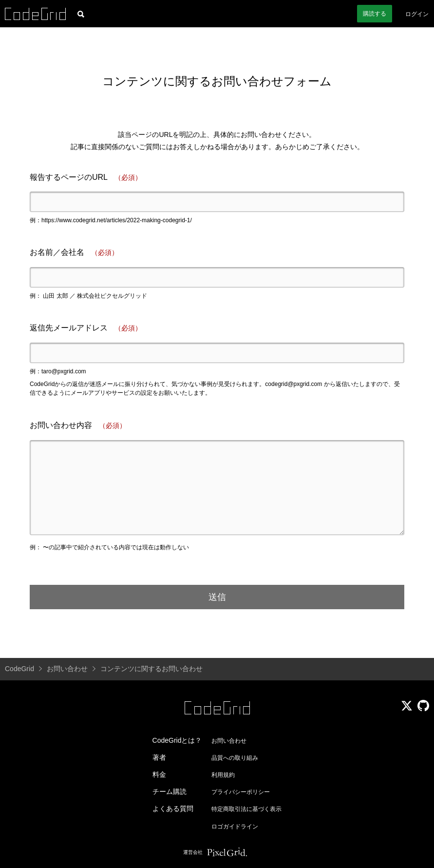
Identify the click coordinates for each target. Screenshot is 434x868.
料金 (159, 774)
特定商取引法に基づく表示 (246, 809)
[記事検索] (81, 14)
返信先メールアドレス (86, 328)
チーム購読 (170, 791)
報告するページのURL (86, 178)
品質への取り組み (235, 758)
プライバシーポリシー (241, 792)
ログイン (417, 14)
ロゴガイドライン (235, 827)
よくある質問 (173, 809)
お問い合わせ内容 (78, 426)
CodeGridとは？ (177, 740)
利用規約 (223, 775)
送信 (217, 597)
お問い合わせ (229, 741)
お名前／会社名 (74, 253)
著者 (159, 757)
